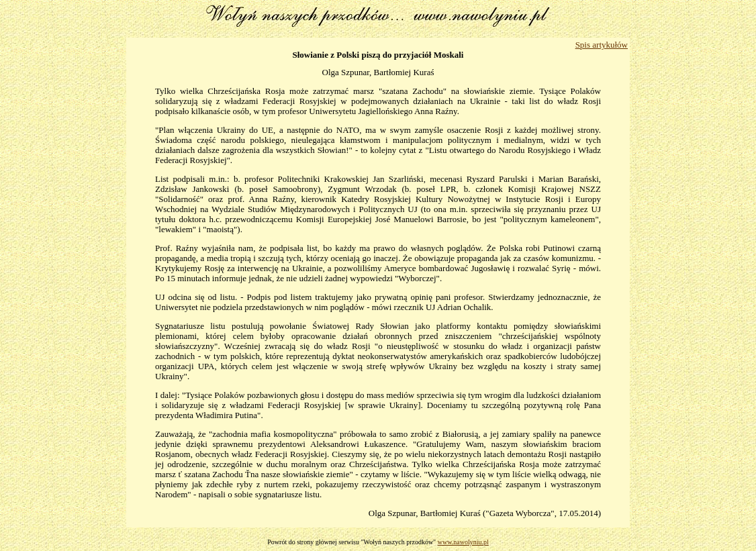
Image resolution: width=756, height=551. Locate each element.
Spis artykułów (602, 45)
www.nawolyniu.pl (463, 542)
